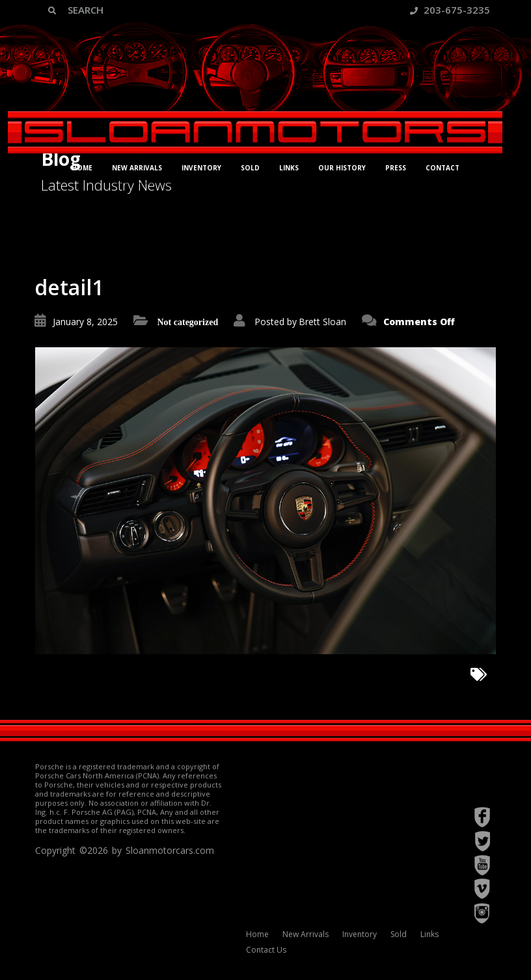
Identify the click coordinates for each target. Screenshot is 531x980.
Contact (442, 168)
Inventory (201, 168)
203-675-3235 (450, 10)
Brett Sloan (322, 322)
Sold (250, 168)
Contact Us (266, 950)
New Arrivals (137, 168)
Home (82, 168)
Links (289, 168)
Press (396, 168)
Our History (342, 168)
